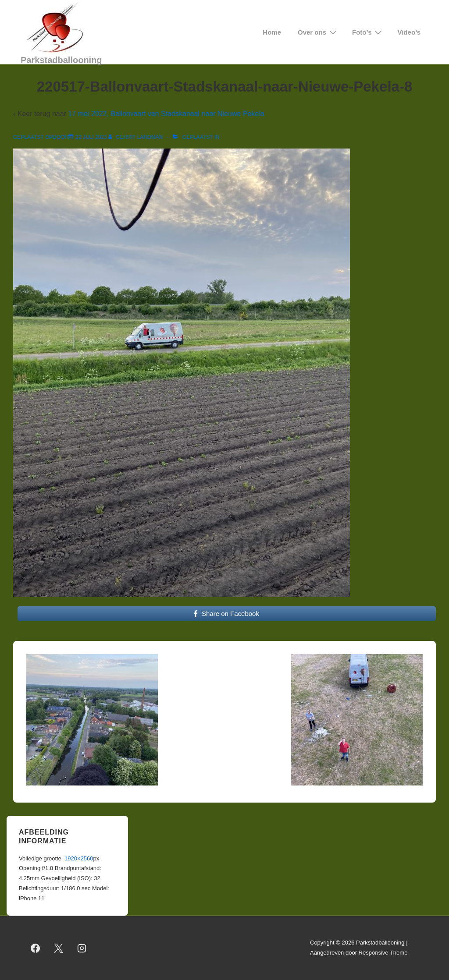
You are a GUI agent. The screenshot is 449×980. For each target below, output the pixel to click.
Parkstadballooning (61, 60)
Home (272, 32)
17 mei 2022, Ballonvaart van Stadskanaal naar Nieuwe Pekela (166, 114)
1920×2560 (79, 858)
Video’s (409, 32)
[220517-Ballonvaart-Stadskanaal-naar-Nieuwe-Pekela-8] (91, 137)
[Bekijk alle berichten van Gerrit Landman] (136, 137)
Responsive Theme (383, 953)
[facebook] (36, 948)
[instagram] (82, 948)
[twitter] (59, 948)
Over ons (318, 32)
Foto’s (368, 32)
